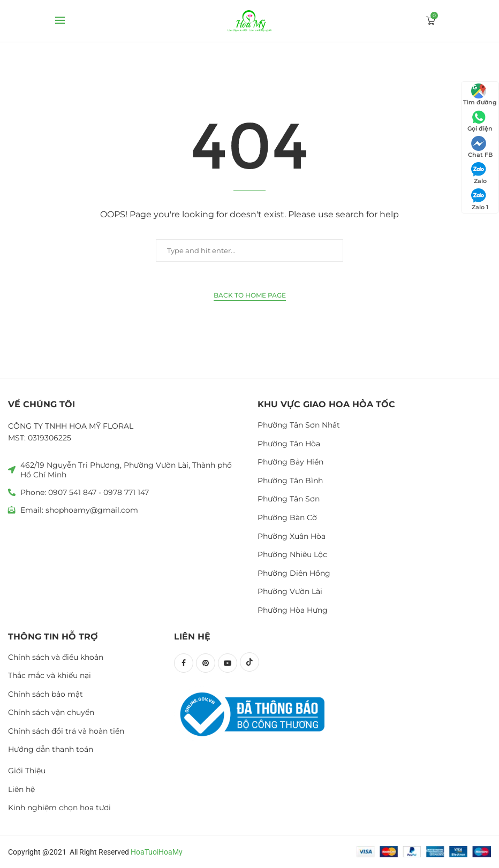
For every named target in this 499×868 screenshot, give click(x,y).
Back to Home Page (250, 295)
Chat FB (480, 147)
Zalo (479, 173)
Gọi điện (480, 121)
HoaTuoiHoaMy (157, 852)
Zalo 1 (480, 200)
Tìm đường (480, 95)
